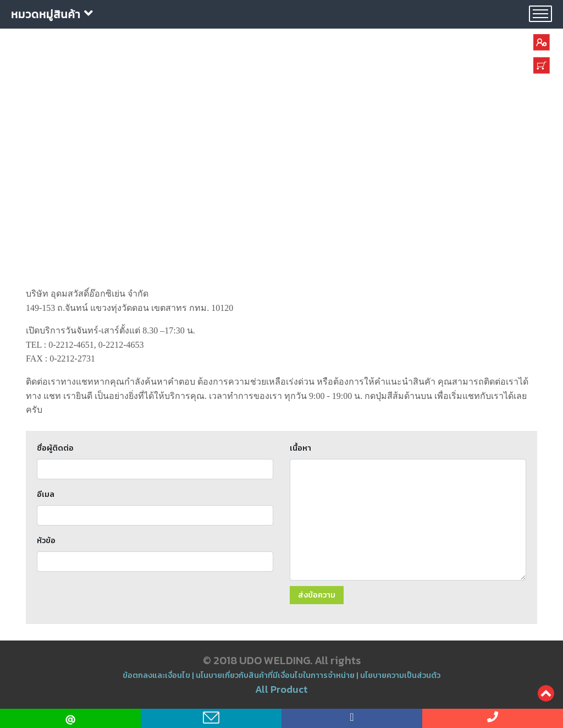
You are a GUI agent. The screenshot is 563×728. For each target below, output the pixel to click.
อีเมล (46, 494)
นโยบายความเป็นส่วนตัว (400, 675)
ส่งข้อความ (317, 595)
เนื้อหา (300, 448)
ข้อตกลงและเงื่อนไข (157, 675)
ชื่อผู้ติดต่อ (55, 448)
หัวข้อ (46, 540)
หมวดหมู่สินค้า (52, 14)
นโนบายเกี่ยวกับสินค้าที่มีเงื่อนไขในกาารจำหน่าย (275, 675)
